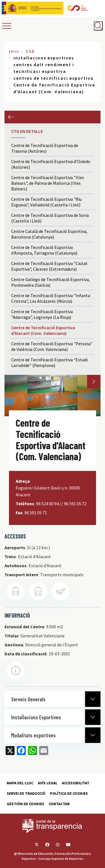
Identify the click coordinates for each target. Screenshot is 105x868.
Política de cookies (69, 793)
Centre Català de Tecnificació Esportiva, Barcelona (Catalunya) (49, 234)
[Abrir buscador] (98, 26)
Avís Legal (48, 783)
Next (94, 382)
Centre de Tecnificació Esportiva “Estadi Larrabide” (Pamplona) (49, 362)
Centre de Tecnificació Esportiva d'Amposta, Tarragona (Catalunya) (44, 250)
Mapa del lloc (20, 783)
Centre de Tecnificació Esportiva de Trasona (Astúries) (45, 148)
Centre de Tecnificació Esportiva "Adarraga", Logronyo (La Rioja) (42, 314)
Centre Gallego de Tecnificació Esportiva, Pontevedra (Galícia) (51, 282)
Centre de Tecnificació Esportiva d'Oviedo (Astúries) (51, 164)
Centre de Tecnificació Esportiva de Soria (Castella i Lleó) (50, 218)
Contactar (59, 804)
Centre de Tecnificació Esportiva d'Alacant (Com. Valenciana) (43, 330)
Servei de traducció (26, 793)
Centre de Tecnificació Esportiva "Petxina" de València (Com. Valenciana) (52, 346)
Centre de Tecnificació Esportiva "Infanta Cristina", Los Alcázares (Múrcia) (51, 298)
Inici (14, 51)
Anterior (11, 117)
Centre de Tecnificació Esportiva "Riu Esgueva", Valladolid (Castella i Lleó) (46, 202)
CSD (30, 51)
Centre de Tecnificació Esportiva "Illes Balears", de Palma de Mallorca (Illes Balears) (48, 183)
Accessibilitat (76, 783)
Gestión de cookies (25, 804)
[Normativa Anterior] (93, 699)
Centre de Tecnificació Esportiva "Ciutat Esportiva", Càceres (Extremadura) (49, 266)
